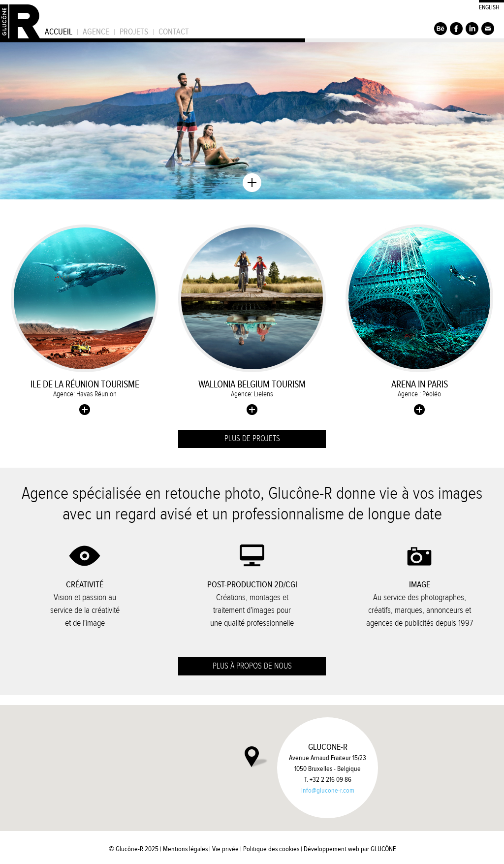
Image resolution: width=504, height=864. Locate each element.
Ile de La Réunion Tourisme (85, 384)
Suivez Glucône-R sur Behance (441, 29)
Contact (174, 32)
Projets (134, 32)
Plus (85, 410)
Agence (96, 32)
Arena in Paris (420, 384)
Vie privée (225, 849)
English (489, 7)
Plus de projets (252, 439)
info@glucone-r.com (328, 791)
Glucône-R (20, 19)
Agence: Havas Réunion (85, 394)
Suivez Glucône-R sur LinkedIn (472, 29)
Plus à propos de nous (252, 666)
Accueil (59, 32)
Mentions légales (185, 849)
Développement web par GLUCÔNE (350, 849)
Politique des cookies (271, 849)
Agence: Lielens (252, 394)
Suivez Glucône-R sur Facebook (456, 29)
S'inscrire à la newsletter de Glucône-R (488, 29)
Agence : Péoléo (419, 394)
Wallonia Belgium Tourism (252, 384)
